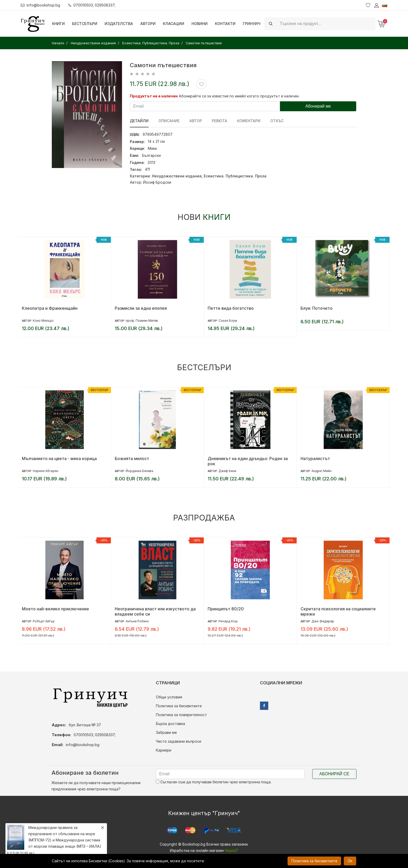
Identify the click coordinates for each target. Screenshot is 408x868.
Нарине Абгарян (46, 471)
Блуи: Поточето (317, 308)
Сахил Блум (228, 321)
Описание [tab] (169, 121)
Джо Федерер (323, 621)
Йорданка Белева (139, 471)
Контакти (225, 24)
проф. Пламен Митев (142, 321)
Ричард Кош (228, 621)
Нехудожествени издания (177, 176)
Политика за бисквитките (179, 706)
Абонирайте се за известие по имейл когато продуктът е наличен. (239, 96)
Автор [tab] (196, 121)
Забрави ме (166, 732)
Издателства (119, 24)
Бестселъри (85, 24)
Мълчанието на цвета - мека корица (59, 458)
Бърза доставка (170, 724)
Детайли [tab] (139, 121)
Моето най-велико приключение (55, 609)
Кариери (164, 750)
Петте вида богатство (231, 308)
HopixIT (232, 850)
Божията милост (132, 458)
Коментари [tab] (249, 121)
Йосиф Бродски (157, 182)
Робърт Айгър (44, 621)
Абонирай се (334, 774)
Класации (174, 24)
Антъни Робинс (137, 621)
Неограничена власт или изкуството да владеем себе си (155, 611)
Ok (350, 861)
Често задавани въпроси (178, 741)
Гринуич (252, 24)
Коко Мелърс (43, 321)
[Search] (326, 24)
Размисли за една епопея (141, 308)
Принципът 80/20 (226, 609)
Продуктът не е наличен (154, 96)
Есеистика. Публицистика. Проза (235, 176)
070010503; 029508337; (92, 5)
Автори (148, 24)
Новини (200, 24)
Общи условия (169, 697)
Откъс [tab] (277, 121)
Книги (58, 24)
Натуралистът (315, 458)
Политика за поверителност (181, 715)
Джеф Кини (227, 471)
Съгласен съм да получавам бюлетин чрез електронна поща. (214, 782)
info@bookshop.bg (40, 5)
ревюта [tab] (219, 121)
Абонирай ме (318, 106)
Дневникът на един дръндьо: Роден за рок (248, 461)
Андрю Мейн (321, 471)
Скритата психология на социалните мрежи (338, 611)
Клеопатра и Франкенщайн (50, 308)
